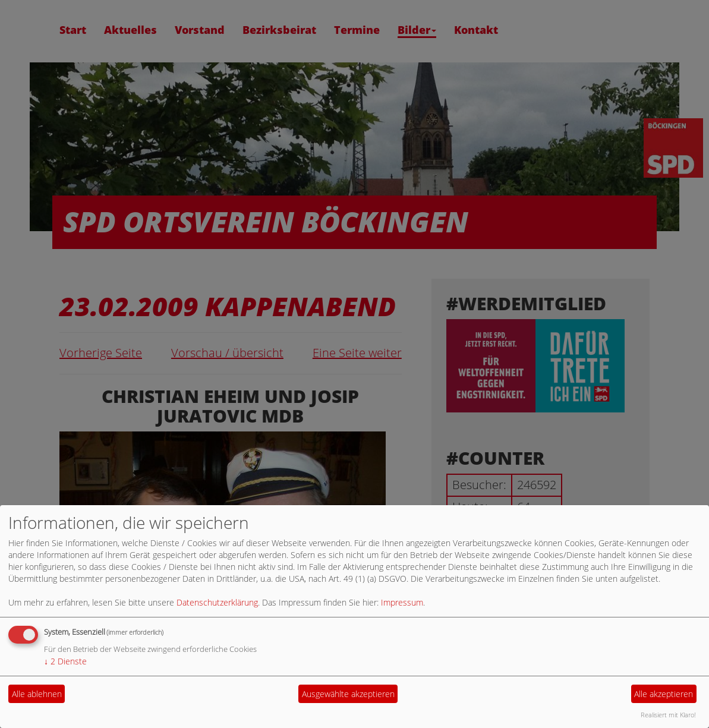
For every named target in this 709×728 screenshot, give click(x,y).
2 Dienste (65, 661)
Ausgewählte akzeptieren (348, 694)
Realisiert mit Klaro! (668, 715)
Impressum (402, 602)
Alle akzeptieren (664, 694)
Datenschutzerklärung (217, 602)
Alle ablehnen (37, 694)
